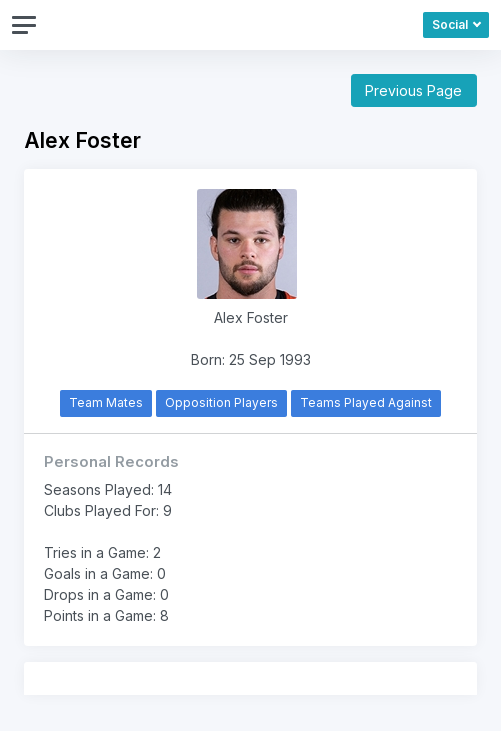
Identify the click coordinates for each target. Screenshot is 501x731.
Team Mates (106, 402)
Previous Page (413, 90)
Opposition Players (221, 402)
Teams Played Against (366, 402)
